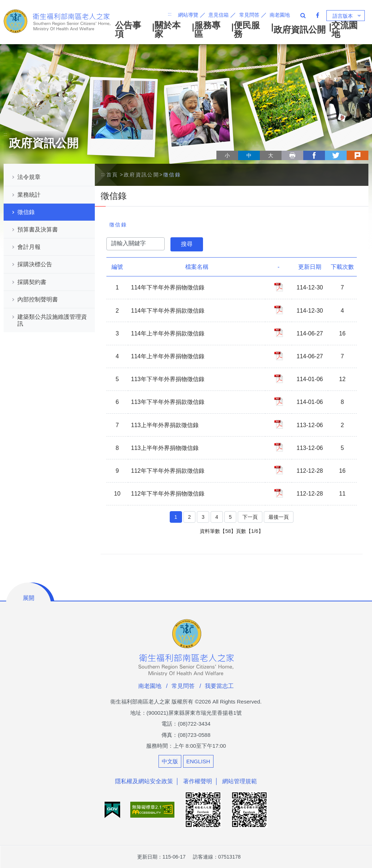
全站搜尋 (303, 15)
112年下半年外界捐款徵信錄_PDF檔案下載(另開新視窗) (279, 470)
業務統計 (29, 195)
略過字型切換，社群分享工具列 (219, 149)
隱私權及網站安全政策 (144, 781)
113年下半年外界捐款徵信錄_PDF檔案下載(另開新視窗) (279, 401)
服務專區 (207, 30)
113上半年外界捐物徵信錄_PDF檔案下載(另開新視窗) (279, 447)
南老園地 (280, 15)
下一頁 (250, 517)
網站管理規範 (240, 781)
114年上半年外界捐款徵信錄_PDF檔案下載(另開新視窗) (279, 333)
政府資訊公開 (300, 30)
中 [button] (249, 155)
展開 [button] (29, 598)
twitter (336, 155)
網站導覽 (188, 15)
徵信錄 (26, 212)
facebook (314, 155)
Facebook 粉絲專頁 (318, 15)
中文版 (170, 761)
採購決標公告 (35, 264)
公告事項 (128, 30)
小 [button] (227, 155)
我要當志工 (219, 686)
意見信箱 (219, 15)
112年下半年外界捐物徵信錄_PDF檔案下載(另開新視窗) (279, 493)
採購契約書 (32, 282)
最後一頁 (279, 517)
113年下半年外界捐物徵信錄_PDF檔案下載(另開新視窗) (279, 379)
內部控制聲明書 (38, 299)
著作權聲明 (198, 781)
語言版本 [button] (343, 16)
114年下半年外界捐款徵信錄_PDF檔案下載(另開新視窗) (279, 310)
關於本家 (168, 30)
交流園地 (344, 30)
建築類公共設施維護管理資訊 (52, 320)
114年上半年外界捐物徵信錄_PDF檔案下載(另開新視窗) (279, 356)
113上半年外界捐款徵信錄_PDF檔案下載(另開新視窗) (279, 424)
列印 (292, 155)
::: (170, 14)
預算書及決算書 (38, 229)
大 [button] (271, 155)
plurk (358, 155)
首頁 (112, 175)
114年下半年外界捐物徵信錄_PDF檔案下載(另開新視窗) (279, 287)
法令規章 (29, 177)
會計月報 (29, 247)
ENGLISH (198, 761)
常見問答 (249, 15)
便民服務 (247, 30)
